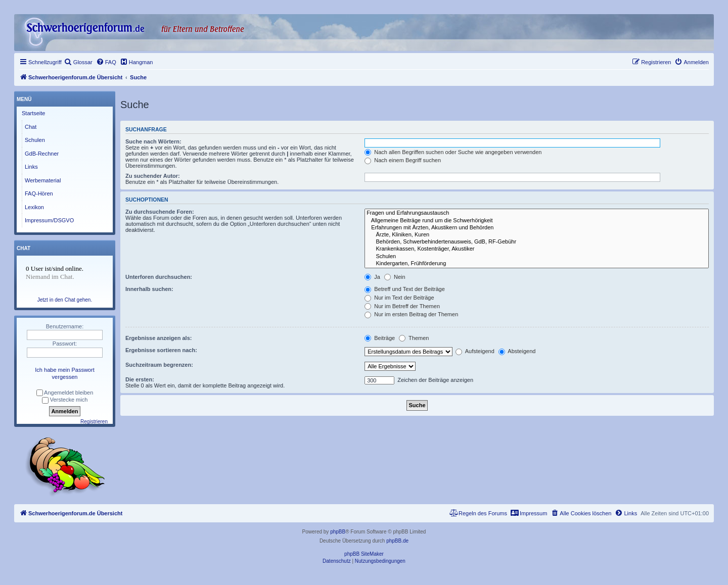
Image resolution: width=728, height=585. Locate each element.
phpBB (338, 532)
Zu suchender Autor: (153, 176)
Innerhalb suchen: (149, 289)
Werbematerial (43, 180)
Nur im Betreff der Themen (402, 306)
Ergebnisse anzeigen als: (158, 338)
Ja (372, 277)
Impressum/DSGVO (49, 220)
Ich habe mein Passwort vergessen (64, 373)
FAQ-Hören (39, 193)
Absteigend (517, 351)
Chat (31, 127)
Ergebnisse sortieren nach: (161, 350)
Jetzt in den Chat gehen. (65, 300)
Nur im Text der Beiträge (399, 298)
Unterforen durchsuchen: (159, 277)
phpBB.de (397, 541)
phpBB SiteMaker (364, 554)
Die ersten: (140, 379)
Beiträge (380, 338)
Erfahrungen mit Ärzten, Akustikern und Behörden (537, 228)
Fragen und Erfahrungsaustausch (537, 213)
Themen (414, 338)
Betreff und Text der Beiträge (405, 289)
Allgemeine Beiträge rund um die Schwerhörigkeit (537, 221)
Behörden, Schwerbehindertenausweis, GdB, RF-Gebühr (537, 242)
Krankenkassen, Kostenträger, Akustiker (537, 249)
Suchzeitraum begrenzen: (159, 365)
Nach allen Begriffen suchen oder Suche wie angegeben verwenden (453, 152)
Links (31, 167)
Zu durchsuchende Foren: (160, 212)
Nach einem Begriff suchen (403, 160)
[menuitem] (78, 62)
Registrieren (94, 422)
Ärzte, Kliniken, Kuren (537, 235)
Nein (395, 277)
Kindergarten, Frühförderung (537, 264)
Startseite (33, 113)
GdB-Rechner (42, 154)
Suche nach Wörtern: (153, 141)
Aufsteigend (475, 351)
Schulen (537, 257)
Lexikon (34, 207)
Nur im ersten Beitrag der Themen (411, 314)
